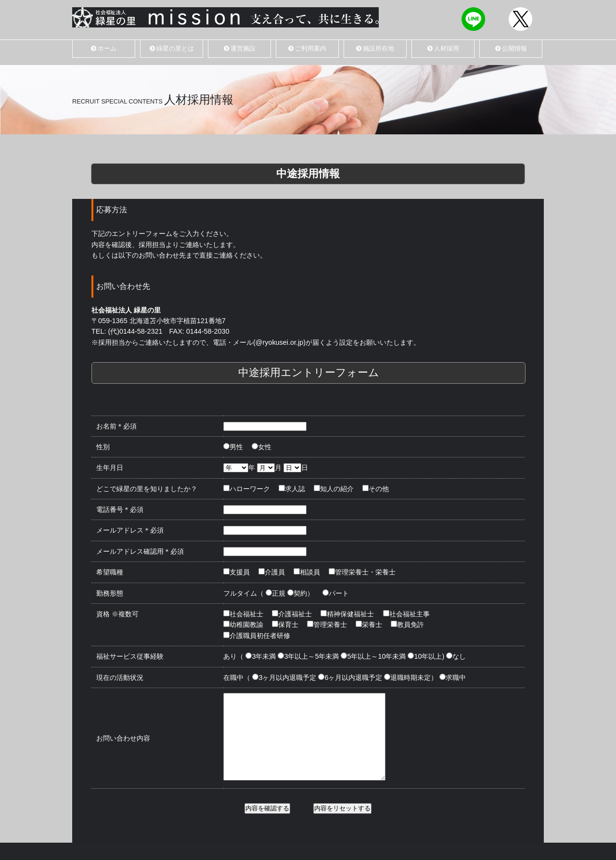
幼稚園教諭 (244, 625)
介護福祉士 (293, 614)
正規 (276, 593)
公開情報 (511, 48)
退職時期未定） (411, 678)
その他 (376, 489)
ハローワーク (247, 489)
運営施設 (240, 48)
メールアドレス (130, 530)
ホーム (104, 48)
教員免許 (408, 625)
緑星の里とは (172, 48)
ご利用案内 (307, 48)
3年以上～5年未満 (309, 656)
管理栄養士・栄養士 (363, 572)
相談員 (308, 572)
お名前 (116, 426)
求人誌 (293, 489)
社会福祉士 (244, 614)
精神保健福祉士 (348, 614)
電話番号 (120, 509)
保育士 (286, 625)
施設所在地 (375, 48)
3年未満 (261, 656)
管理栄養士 (328, 625)
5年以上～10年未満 (374, 656)
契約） (301, 593)
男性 (234, 447)
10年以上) (427, 656)
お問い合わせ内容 (123, 747)
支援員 (237, 572)
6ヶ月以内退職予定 (351, 678)
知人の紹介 (334, 489)
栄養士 (370, 625)
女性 (262, 447)
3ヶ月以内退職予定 (285, 678)
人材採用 (443, 48)
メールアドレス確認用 (140, 551)
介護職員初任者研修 (257, 636)
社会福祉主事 (407, 614)
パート (336, 593)
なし (457, 656)
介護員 (272, 572)
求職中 (453, 678)
